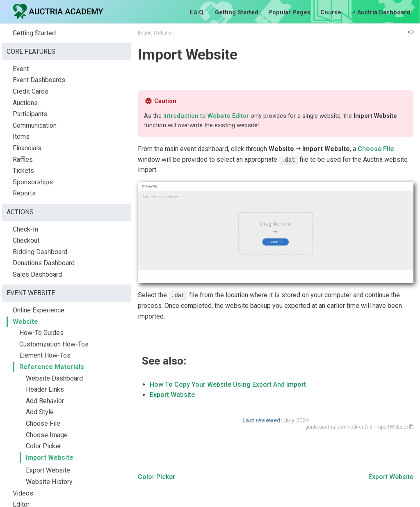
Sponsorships (33, 182)
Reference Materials (52, 367)
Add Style (40, 412)
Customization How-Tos (54, 344)
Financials (27, 148)
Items (21, 136)
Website (25, 322)
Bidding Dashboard (40, 252)
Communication (35, 125)
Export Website (48, 470)
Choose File (43, 423)
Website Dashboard (54, 378)
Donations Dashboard (44, 263)
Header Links (45, 389)
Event (21, 69)
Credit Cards (31, 91)
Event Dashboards (39, 80)
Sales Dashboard (37, 274)
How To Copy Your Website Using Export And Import (228, 384)
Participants (30, 114)
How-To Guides (41, 333)
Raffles (23, 159)
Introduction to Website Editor (206, 116)
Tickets (23, 171)
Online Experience (39, 310)
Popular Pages (289, 13)
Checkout (26, 240)
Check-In (25, 229)
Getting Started (237, 13)
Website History (49, 482)
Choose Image (47, 435)
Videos (23, 493)
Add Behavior (45, 401)
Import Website (50, 458)
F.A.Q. (197, 13)
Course (331, 13)
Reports (24, 193)
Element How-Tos (45, 355)
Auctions (25, 103)
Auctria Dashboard (381, 13)
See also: (164, 361)
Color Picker (43, 446)
